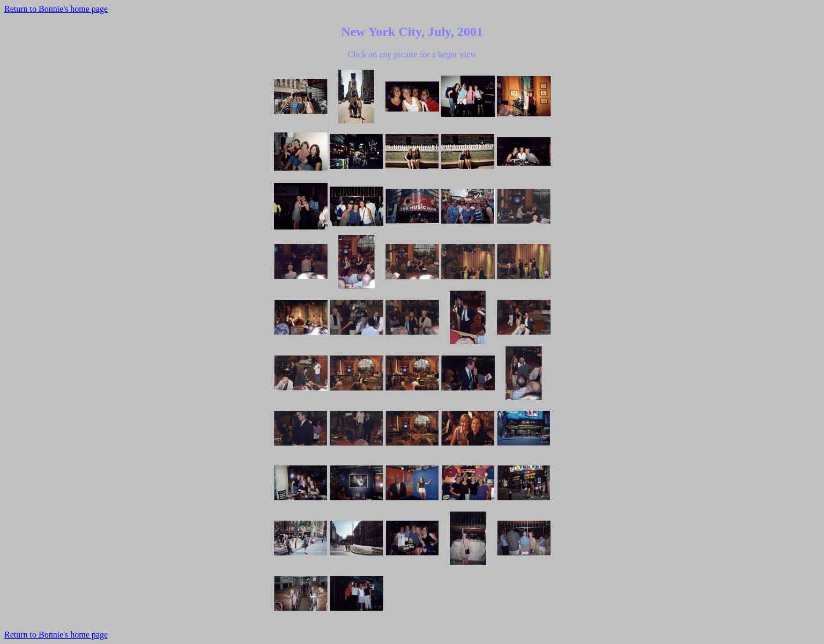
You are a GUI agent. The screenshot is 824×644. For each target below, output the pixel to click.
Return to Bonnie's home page (56, 9)
